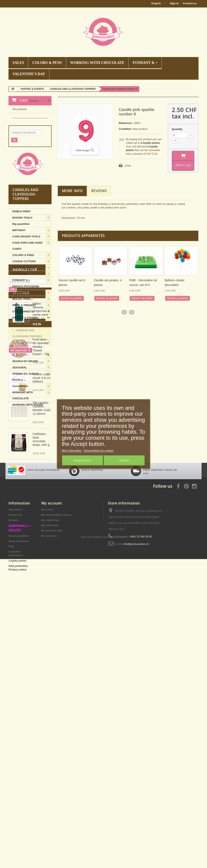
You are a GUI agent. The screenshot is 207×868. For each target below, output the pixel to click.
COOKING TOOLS (23, 304)
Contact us (190, 3)
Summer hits (20, 423)
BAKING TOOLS (22, 254)
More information (72, 451)
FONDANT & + (145, 63)
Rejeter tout (83, 461)
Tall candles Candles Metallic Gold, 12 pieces (42, 644)
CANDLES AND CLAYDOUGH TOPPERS (27, 370)
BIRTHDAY (19, 267)
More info (72, 191)
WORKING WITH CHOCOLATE (97, 63)
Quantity (177, 129)
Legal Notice (16, 784)
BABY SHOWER (25, 361)
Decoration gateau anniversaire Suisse (103, 846)
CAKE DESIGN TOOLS (26, 273)
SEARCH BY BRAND (25, 398)
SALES (18, 63)
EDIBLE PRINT (21, 248)
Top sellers (15, 768)
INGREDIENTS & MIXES (27, 329)
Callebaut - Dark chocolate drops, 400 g (41, 675)
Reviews (99, 191)
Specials (21, 492)
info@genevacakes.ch (136, 802)
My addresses (50, 784)
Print (128, 166)
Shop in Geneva (18, 800)
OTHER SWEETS (23, 348)
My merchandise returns (56, 773)
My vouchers (49, 794)
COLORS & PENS (47, 63)
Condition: (125, 129)
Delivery (14, 779)
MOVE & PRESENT (24, 342)
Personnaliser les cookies (99, 451)
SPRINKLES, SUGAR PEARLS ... (25, 414)
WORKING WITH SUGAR (28, 441)
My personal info (52, 789)
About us (14, 789)
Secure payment (19, 794)
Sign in (174, 3)
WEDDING (22, 392)
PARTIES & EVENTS (25, 355)
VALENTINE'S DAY (29, 74)
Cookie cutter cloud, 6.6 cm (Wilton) (42, 614)
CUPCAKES (20, 311)
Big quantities (21, 261)
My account (52, 761)
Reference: (126, 123)
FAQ (11, 805)
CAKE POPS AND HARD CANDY (27, 283)
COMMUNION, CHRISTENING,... (23, 382)
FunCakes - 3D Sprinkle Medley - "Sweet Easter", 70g (41, 583)
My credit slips (50, 779)
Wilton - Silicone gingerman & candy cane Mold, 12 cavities (41, 512)
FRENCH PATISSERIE (26, 323)
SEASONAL (20, 404)
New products (27, 564)
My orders (48, 768)
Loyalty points (17, 819)
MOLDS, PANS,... (23, 336)
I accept (124, 461)
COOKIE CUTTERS (24, 298)
